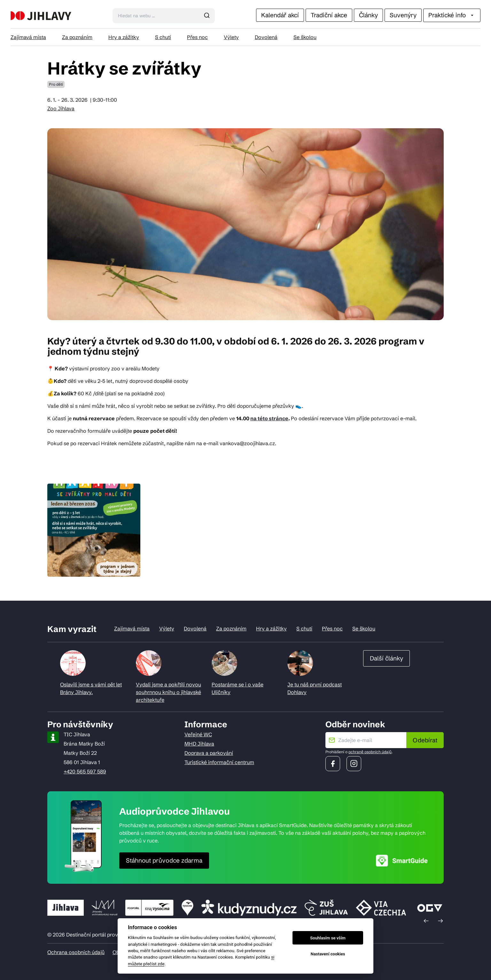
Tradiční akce (329, 15)
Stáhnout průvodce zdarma (164, 860)
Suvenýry (403, 15)
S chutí (163, 37)
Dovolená (266, 37)
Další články (386, 658)
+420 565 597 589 (85, 771)
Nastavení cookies (328, 954)
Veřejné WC (198, 734)
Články (368, 15)
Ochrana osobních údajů (76, 952)
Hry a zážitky (124, 37)
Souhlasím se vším (328, 938)
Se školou (305, 37)
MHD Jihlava (199, 744)
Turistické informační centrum (219, 762)
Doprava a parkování (209, 753)
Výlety (231, 37)
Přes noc (197, 37)
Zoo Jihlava (61, 108)
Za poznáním (77, 37)
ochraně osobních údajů (370, 752)
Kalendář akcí (280, 15)
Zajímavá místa (28, 37)
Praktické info (452, 15)
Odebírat (425, 740)
